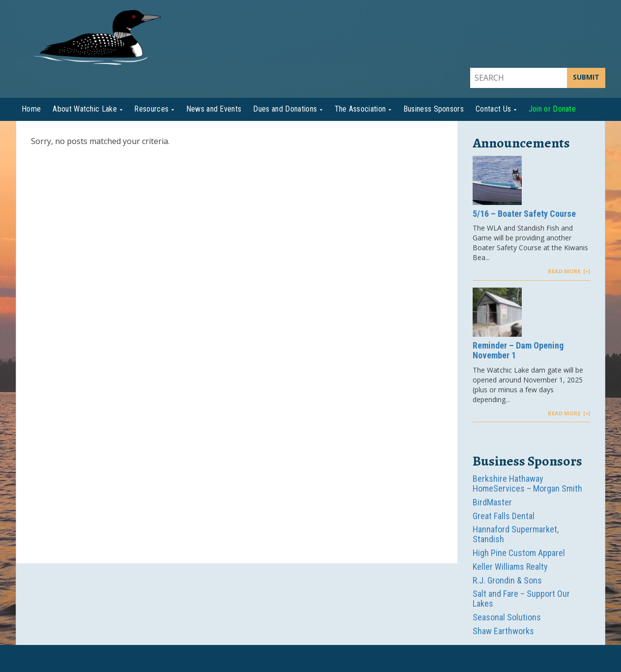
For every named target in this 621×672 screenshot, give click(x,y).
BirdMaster (492, 502)
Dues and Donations (285, 109)
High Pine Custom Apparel (519, 553)
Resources (151, 109)
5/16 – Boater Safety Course (524, 214)
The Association (360, 109)
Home (31, 109)
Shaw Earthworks (503, 631)
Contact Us (493, 109)
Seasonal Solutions (507, 617)
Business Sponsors (434, 109)
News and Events (214, 109)
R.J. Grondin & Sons (507, 580)
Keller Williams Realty (510, 567)
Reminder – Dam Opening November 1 (518, 351)
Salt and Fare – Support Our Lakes (521, 599)
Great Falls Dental (504, 516)
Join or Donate (552, 109)
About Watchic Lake (85, 109)
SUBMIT (586, 77)
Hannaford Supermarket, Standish (516, 534)
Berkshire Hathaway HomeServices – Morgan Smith (527, 483)
